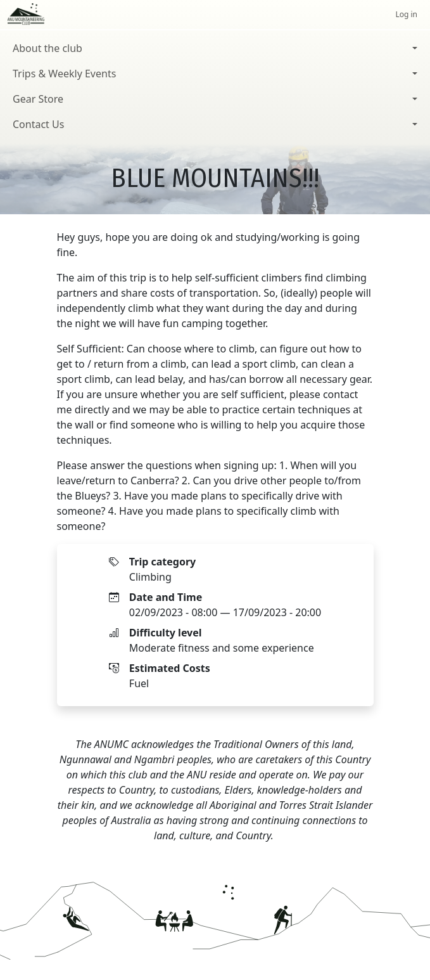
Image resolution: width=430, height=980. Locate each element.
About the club (47, 48)
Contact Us (38, 124)
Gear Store (38, 99)
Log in (406, 14)
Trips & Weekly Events (64, 74)
